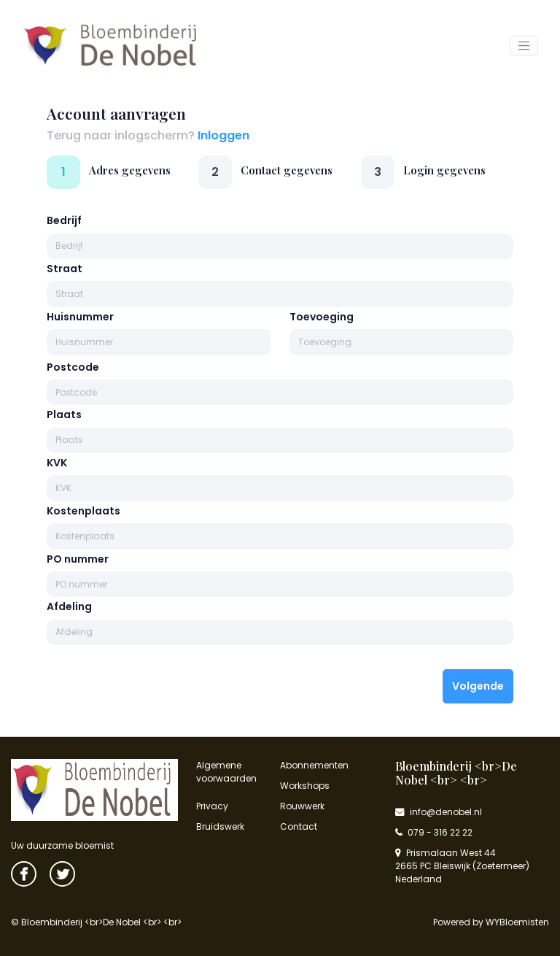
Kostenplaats (83, 511)
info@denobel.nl (439, 812)
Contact (299, 826)
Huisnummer (80, 317)
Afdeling (69, 606)
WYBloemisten (517, 922)
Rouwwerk (302, 806)
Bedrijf (64, 220)
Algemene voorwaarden (226, 772)
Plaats (64, 415)
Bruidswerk (220, 826)
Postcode (73, 367)
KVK (57, 463)
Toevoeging (322, 317)
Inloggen (223, 135)
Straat (65, 269)
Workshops (305, 786)
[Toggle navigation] (524, 46)
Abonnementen (314, 765)
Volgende (478, 686)
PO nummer (78, 559)
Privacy (212, 806)
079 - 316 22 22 (434, 832)
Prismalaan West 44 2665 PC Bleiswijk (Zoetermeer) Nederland (462, 866)
